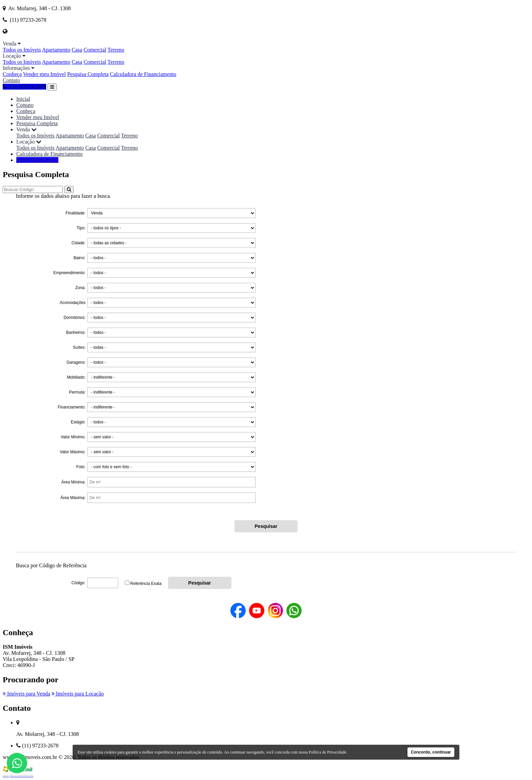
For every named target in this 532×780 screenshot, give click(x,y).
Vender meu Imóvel (44, 74)
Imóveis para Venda (26, 694)
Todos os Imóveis (22, 50)
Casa (77, 50)
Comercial (95, 50)
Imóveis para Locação (78, 694)
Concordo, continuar (431, 752)
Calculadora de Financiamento (143, 74)
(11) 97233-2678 (24, 87)
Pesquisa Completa (88, 74)
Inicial (23, 99)
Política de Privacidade (328, 752)
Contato (11, 80)
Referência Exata (146, 584)
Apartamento (56, 50)
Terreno (116, 50)
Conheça (12, 74)
